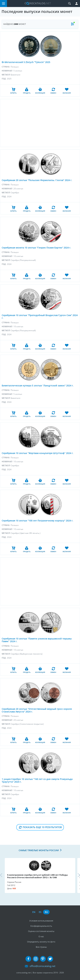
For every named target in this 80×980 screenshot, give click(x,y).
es (40, 912)
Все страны (41, 947)
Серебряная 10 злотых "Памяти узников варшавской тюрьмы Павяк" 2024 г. (37, 640)
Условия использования (41, 921)
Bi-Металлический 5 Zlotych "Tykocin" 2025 (26, 62)
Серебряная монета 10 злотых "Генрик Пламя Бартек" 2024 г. (36, 248)
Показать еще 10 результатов (42, 827)
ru (46, 912)
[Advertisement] (40, 123)
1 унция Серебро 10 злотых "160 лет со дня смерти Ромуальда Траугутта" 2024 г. (37, 780)
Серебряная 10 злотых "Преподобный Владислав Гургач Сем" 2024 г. (40, 317)
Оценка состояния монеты (41, 931)
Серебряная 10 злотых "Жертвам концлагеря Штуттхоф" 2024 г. (38, 453)
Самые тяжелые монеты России (39, 850)
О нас (41, 936)
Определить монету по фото (41, 942)
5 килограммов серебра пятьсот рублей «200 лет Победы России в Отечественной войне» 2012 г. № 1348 (37, 876)
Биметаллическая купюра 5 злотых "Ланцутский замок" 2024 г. (38, 385)
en (34, 912)
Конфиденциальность (41, 926)
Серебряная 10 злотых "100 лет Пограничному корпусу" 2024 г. (37, 521)
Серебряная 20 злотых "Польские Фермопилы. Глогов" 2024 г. (37, 180)
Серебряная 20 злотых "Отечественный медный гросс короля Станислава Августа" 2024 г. (37, 710)
